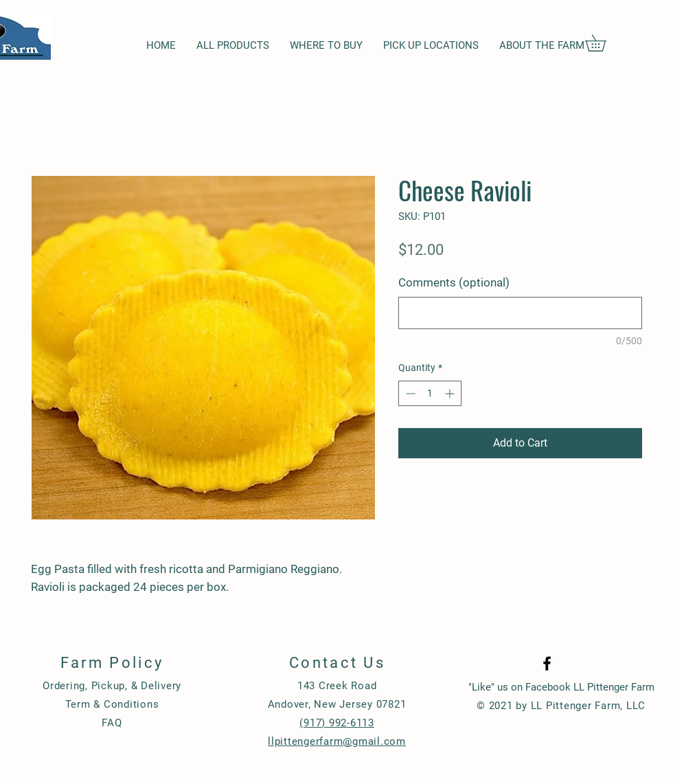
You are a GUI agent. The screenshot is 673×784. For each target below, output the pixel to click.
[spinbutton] (430, 393)
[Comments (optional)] (520, 313)
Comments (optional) (454, 282)
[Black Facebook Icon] (547, 663)
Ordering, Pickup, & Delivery (112, 686)
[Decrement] (409, 393)
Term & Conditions (112, 704)
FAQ (112, 723)
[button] (604, 43)
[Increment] (451, 393)
